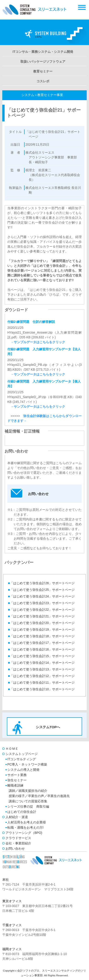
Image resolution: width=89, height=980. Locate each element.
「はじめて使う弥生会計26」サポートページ (41, 583)
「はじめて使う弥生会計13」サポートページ (41, 669)
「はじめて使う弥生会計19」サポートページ (41, 629)
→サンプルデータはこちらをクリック (36, 342)
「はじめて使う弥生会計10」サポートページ (41, 689)
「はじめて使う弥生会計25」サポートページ (41, 590)
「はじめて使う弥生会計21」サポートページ (41, 616)
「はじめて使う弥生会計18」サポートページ (41, 636)
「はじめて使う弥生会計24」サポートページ (41, 596)
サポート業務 (17, 775)
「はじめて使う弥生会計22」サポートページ (41, 610)
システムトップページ (22, 754)
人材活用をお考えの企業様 (27, 822)
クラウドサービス (18, 838)
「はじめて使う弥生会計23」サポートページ (41, 603)
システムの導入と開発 (23, 770)
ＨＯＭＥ (12, 749)
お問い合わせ (15, 849)
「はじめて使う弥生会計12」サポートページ (41, 676)
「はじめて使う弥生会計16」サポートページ (41, 649)
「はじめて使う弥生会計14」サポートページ (41, 663)
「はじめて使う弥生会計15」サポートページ (41, 656)
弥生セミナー (17, 780)
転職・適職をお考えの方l (25, 827)
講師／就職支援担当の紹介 (28, 791)
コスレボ (43, 81)
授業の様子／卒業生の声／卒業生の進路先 (39, 796)
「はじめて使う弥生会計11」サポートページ (41, 683)
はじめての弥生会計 (22, 812)
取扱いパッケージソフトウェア (43, 62)
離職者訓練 (15, 785)
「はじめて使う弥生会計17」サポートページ (41, 643)
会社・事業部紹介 (18, 843)
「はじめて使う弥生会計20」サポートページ (41, 623)
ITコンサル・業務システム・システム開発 (43, 52)
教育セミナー (43, 71)
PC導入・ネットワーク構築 (27, 764)
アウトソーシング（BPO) (24, 833)
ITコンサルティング (22, 759)
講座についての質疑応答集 (28, 801)
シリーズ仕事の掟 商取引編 (28, 806)
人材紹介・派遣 (17, 817)
